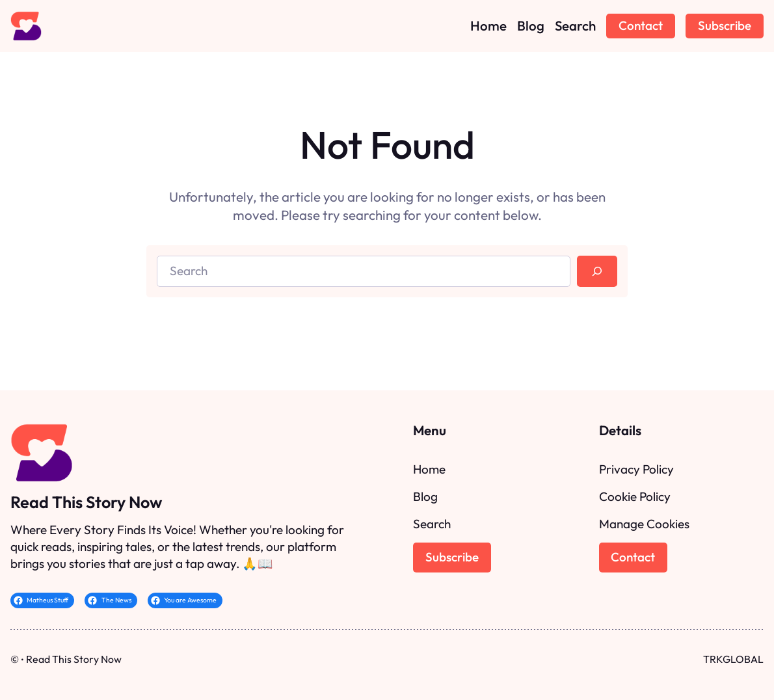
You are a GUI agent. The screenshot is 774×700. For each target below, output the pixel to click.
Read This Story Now (86, 502)
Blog (425, 496)
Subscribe (725, 25)
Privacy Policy (636, 469)
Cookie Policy (635, 496)
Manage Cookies (644, 524)
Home (429, 469)
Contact (641, 25)
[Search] (597, 271)
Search (432, 524)
